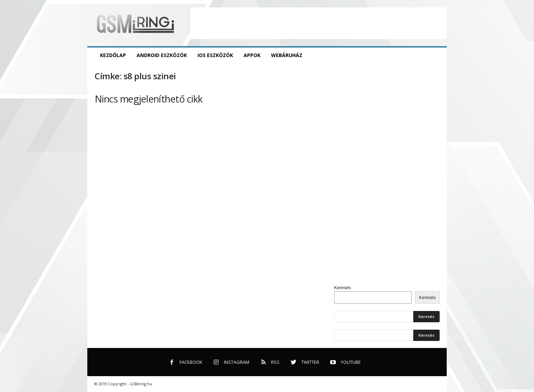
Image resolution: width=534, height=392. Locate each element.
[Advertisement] (319, 23)
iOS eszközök (215, 55)
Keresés (343, 288)
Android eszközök (162, 55)
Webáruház (287, 55)
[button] (436, 55)
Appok (252, 55)
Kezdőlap (113, 55)
